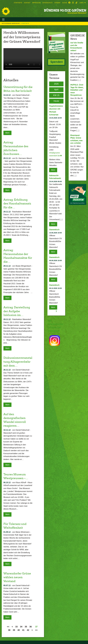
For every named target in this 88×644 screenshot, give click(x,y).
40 (19, 630)
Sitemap (57, 3)
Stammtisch (54, 229)
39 (14, 630)
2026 (56, 84)
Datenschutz (47, 3)
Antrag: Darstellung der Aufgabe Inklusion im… (17, 311)
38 (9, 630)
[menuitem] (18, 3)
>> (36, 630)
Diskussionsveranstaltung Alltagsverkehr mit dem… (18, 362)
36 (31, 627)
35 (26, 627)
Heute (56, 101)
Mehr (7, 133)
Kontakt (27, 3)
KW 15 (56, 95)
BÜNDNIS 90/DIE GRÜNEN (65, 10)
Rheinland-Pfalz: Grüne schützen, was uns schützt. (76, 139)
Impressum (36, 3)
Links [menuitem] (82, 3)
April (56, 90)
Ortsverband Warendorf (11, 23)
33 (16, 627)
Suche (65, 3)
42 (28, 630)
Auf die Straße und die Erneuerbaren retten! (77, 46)
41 (23, 630)
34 (21, 627)
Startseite (18, 3)
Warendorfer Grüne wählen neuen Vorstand (17, 577)
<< (8, 627)
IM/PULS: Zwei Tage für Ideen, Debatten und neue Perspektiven (77, 90)
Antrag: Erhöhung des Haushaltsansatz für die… (17, 204)
